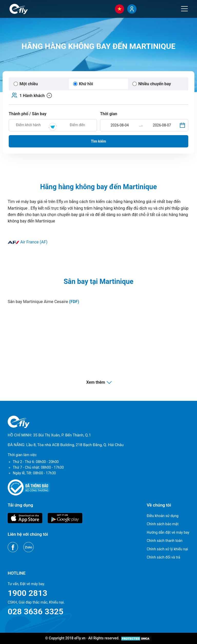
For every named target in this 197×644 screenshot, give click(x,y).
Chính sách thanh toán (165, 541)
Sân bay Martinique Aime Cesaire (43, 302)
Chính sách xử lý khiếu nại (167, 549)
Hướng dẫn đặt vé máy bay (168, 532)
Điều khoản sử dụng (163, 516)
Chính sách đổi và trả (163, 557)
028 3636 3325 (36, 611)
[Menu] (184, 9)
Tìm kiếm (99, 141)
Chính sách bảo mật (163, 524)
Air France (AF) (28, 242)
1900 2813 (27, 593)
